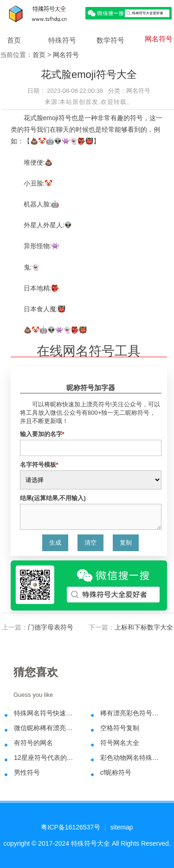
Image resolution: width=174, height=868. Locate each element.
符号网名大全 (120, 743)
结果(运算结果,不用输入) (53, 498)
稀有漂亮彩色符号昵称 (132, 713)
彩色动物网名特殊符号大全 (132, 758)
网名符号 (159, 39)
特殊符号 (62, 40)
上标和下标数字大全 (144, 627)
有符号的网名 (33, 743)
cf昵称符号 (116, 772)
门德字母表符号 (51, 627)
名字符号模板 (39, 465)
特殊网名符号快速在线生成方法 (46, 713)
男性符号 (27, 772)
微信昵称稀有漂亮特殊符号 (46, 728)
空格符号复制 (120, 728)
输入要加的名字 (42, 434)
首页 (14, 40)
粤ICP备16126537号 (71, 827)
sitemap (122, 827)
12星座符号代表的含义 (46, 758)
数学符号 (110, 40)
